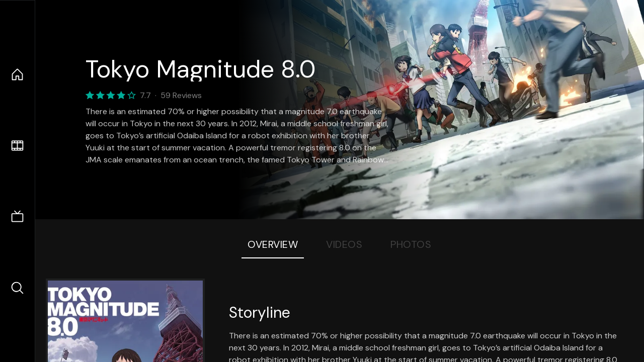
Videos (344, 244)
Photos (411, 244)
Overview (273, 244)
